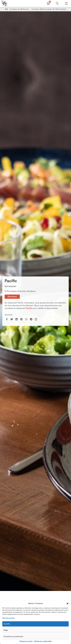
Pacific (29, 308)
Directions (12, 297)
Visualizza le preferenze (13, 637)
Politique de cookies (26, 641)
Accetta (7, 624)
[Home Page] (4, 3)
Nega (6, 630)
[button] (68, 604)
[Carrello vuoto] (48, 3)
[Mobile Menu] (66, 3)
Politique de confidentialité (43, 641)
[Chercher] (57, 3)
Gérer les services (8, 618)
